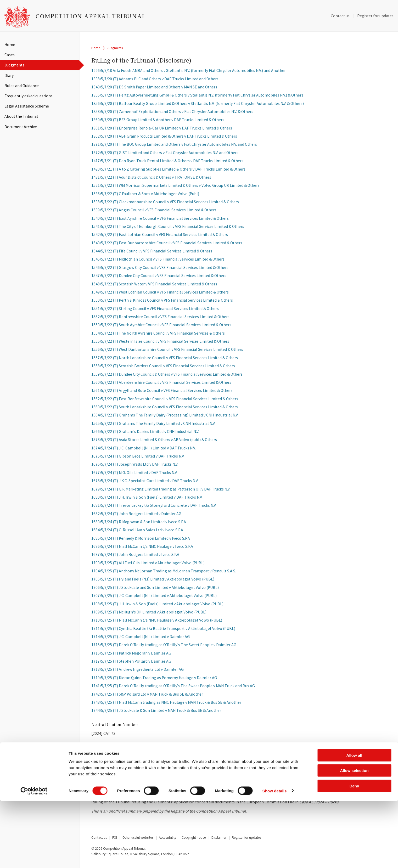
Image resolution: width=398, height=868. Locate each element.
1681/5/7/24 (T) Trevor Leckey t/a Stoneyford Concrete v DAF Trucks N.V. (154, 508)
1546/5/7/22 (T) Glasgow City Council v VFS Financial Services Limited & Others (160, 270)
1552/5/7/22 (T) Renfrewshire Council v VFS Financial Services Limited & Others (160, 319)
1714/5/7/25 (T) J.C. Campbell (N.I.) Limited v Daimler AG (141, 639)
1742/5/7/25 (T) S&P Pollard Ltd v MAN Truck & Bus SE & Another (147, 696)
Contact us (340, 16)
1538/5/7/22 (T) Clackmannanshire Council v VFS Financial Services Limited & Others (165, 204)
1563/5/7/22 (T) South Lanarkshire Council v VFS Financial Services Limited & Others (165, 409)
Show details (275, 858)
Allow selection (354, 838)
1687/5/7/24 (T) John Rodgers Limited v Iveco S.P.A (135, 557)
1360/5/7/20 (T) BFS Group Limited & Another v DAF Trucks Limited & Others (158, 122)
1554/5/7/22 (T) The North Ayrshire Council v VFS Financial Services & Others (158, 336)
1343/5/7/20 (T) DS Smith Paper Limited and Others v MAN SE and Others (154, 89)
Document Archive (21, 127)
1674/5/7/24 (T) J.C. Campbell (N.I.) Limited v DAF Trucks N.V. (144, 450)
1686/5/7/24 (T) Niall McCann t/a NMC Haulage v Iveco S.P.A (142, 549)
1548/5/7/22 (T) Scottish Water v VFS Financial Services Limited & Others (154, 286)
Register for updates (375, 16)
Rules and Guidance (22, 86)
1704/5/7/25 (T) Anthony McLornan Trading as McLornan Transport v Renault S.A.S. (164, 573)
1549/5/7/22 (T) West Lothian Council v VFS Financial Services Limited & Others (160, 294)
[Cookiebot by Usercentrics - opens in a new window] (34, 858)
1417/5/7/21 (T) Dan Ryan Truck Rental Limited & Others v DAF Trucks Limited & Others (167, 163)
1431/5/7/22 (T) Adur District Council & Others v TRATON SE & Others (151, 180)
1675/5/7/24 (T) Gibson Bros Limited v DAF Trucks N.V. (138, 458)
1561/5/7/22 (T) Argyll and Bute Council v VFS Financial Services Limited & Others (162, 393)
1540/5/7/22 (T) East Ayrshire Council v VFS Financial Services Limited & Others (160, 221)
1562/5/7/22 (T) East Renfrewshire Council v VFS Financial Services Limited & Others (165, 401)
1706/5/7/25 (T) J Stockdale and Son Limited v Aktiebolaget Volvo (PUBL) (155, 590)
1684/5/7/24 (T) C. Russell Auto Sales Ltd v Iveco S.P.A (137, 532)
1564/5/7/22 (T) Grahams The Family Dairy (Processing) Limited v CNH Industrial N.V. (165, 417)
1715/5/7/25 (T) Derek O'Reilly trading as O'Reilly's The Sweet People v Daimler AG (164, 647)
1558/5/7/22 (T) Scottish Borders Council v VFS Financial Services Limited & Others (163, 368)
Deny (354, 853)
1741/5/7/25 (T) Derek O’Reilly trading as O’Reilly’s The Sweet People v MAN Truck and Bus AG (173, 688)
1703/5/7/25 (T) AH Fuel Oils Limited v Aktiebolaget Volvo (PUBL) (148, 565)
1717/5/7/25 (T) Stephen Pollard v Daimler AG (131, 664)
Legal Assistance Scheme (27, 106)
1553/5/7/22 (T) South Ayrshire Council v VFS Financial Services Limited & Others (161, 327)
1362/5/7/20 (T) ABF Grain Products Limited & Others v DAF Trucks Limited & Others (164, 139)
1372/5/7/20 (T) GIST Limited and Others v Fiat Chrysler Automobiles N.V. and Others (165, 155)
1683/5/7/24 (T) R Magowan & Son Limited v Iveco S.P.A (139, 524)
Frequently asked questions (29, 96)
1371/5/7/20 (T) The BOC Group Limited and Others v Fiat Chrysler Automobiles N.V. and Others (174, 147)
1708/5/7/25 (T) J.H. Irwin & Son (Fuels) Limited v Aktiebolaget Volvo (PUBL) (157, 606)
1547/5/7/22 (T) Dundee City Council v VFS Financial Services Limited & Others (159, 278)
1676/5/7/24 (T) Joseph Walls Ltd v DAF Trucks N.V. (135, 467)
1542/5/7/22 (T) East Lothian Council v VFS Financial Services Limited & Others (160, 237)
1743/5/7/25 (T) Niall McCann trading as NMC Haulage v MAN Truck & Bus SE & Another (166, 705)
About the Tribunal (21, 116)
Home (10, 45)
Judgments (14, 65)
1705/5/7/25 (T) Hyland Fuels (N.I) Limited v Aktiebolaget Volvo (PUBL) (153, 581)
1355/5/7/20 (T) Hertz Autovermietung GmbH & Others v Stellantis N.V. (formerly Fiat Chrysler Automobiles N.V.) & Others (197, 97)
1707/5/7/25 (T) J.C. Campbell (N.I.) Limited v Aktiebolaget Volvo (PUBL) (154, 598)
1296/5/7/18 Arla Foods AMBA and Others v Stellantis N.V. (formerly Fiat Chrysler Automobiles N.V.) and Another (189, 73)
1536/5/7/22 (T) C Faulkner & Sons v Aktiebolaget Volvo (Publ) (145, 196)
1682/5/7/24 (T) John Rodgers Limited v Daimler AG (136, 516)
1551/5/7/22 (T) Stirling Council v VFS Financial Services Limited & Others (155, 311)
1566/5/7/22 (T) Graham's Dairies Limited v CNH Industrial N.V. (145, 434)
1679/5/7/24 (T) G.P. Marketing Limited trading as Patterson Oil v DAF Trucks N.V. (161, 491)
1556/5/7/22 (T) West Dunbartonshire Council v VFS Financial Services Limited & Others (167, 352)
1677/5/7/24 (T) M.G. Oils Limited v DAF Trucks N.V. (134, 475)
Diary (9, 75)
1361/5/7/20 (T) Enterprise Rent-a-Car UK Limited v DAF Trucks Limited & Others (162, 130)
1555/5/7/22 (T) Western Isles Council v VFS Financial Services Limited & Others (160, 344)
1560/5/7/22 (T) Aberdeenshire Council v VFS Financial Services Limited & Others (161, 385)
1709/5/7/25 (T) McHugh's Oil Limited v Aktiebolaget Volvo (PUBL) (149, 614)
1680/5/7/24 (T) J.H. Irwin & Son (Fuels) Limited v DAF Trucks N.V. (147, 500)
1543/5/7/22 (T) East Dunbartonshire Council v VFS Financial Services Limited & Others (167, 245)
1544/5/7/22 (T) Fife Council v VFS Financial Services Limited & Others (152, 253)
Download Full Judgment (128, 780)
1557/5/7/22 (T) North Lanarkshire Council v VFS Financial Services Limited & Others (165, 360)
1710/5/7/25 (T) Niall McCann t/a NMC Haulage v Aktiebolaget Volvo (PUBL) (157, 622)
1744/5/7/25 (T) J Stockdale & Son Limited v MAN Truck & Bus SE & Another (156, 713)
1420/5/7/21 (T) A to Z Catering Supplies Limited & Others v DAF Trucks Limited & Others (168, 171)
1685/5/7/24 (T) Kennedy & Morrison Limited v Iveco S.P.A (141, 541)
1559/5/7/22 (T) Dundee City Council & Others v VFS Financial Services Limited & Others (167, 376)
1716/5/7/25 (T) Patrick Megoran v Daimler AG (131, 655)
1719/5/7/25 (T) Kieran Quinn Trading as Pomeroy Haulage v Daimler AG (154, 680)
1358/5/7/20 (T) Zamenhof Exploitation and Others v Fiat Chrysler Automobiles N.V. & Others (172, 114)
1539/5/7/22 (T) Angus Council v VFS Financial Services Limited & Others (154, 212)
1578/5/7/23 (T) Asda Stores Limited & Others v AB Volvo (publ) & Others (154, 442)
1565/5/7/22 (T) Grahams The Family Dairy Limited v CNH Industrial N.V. (153, 426)
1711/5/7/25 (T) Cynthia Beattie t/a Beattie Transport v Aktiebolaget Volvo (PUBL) (163, 631)
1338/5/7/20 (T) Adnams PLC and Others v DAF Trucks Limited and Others (155, 81)
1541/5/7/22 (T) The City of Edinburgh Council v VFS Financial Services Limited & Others (168, 229)
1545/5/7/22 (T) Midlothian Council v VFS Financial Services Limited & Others (158, 261)
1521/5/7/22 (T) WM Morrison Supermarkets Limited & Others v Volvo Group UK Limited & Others (175, 188)
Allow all (354, 822)
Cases (10, 55)
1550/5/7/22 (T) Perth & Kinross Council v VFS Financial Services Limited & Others (162, 303)
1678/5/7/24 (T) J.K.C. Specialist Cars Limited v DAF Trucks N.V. (145, 483)
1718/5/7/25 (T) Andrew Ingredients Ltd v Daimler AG (138, 672)
